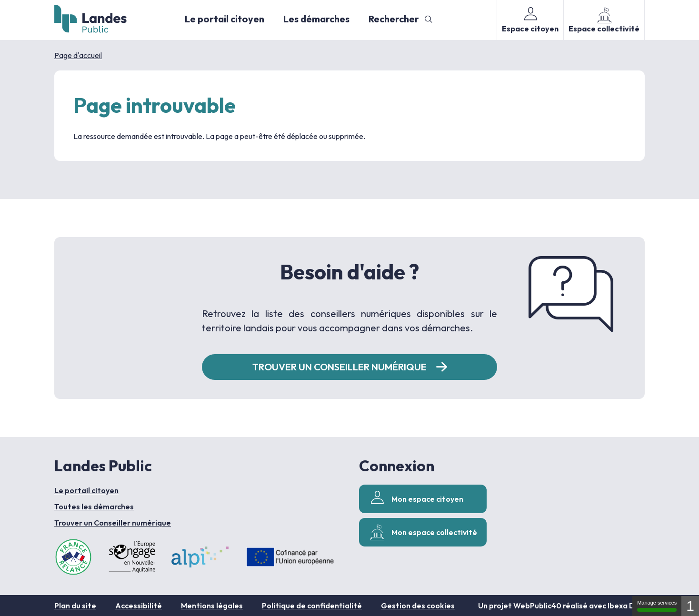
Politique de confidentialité (312, 606)
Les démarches (316, 19)
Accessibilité (139, 606)
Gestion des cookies (418, 606)
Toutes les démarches (94, 507)
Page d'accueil (78, 55)
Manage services (657, 606)
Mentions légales (212, 606)
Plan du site (75, 606)
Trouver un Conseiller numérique (113, 523)
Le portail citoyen (225, 19)
